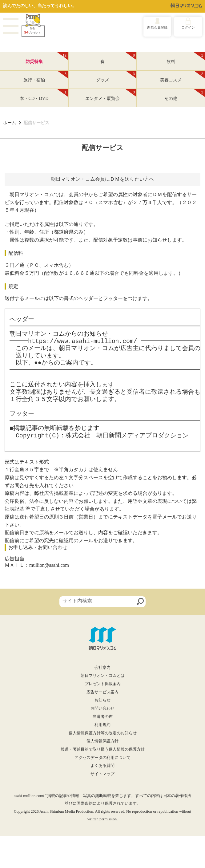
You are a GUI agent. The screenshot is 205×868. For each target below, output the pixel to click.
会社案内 (102, 668)
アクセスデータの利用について (102, 758)
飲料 (186, 58)
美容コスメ (182, 77)
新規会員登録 (157, 27)
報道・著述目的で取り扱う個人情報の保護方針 (103, 749)
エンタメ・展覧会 (111, 95)
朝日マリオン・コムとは (103, 676)
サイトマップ (102, 774)
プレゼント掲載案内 (103, 684)
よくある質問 (102, 766)
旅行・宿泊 (46, 77)
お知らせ (102, 700)
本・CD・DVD (44, 95)
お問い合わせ (102, 708)
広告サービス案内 (102, 692)
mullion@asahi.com (49, 565)
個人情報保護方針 (102, 741)
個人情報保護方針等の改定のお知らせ (103, 733)
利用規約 (102, 725)
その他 (185, 95)
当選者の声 (103, 717)
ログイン (188, 27)
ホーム (10, 123)
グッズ (116, 77)
